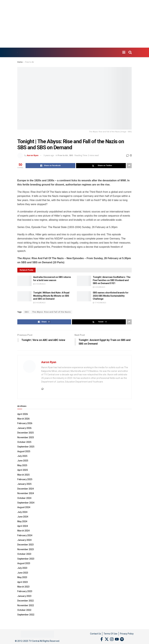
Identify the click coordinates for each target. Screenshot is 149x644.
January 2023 (24, 596)
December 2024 (25, 489)
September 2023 (26, 559)
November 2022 (26, 605)
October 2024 (24, 498)
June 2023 (23, 573)
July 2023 (22, 568)
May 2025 (22, 465)
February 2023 (25, 591)
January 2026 (24, 428)
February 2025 (25, 479)
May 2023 (22, 577)
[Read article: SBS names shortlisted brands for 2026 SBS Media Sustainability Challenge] (84, 296)
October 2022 (24, 610)
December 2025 (25, 433)
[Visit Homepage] (17, 52)
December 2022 (25, 601)
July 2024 (22, 512)
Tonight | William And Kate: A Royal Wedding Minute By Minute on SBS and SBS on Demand (51, 296)
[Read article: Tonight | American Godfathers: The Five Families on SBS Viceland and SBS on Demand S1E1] (84, 281)
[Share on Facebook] (50, 166)
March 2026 (23, 419)
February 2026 (25, 423)
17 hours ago (99, 303)
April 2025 (23, 470)
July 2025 (22, 456)
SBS (71, 155)
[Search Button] (130, 52)
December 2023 (25, 545)
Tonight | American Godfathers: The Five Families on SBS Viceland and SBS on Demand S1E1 (112, 280)
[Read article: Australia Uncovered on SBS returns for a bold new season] (24, 281)
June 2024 (23, 517)
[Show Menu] (124, 52)
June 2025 (23, 461)
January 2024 (24, 540)
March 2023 (23, 587)
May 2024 (22, 521)
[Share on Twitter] (101, 166)
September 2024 (26, 503)
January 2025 (24, 484)
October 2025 (24, 442)
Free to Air (30, 62)
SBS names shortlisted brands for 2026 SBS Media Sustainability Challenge (111, 296)
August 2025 (24, 451)
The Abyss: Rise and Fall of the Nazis (51, 312)
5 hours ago (39, 284)
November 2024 (26, 493)
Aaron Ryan (33, 155)
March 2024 (23, 531)
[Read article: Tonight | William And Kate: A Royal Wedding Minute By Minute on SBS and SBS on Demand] (24, 296)
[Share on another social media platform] (129, 166)
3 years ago (49, 155)
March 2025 (23, 475)
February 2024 (25, 535)
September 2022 (26, 615)
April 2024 (23, 526)
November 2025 (26, 437)
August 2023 (24, 563)
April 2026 (23, 414)
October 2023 (24, 554)
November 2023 (26, 549)
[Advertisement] (74, 24)
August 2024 (24, 507)
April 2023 (23, 582)
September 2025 (26, 447)
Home (20, 62)
